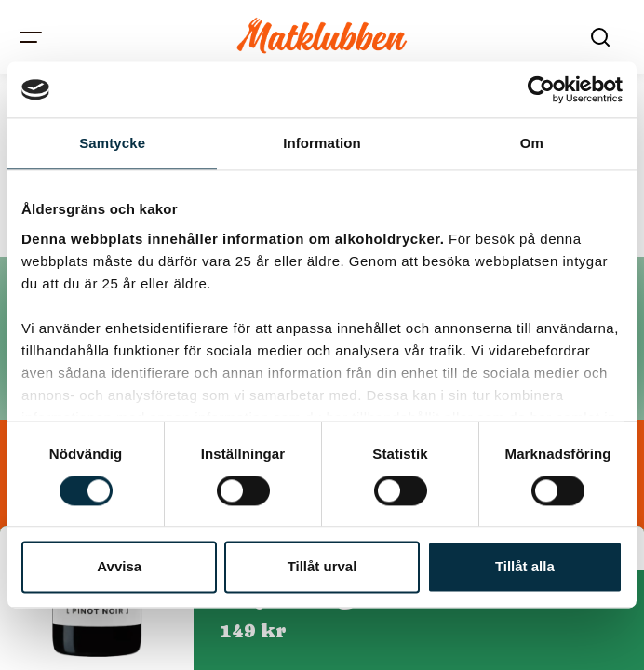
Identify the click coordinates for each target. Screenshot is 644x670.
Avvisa (119, 567)
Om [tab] (532, 143)
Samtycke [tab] (112, 143)
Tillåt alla (525, 567)
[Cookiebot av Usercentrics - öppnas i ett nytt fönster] (541, 89)
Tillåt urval (322, 567)
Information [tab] (322, 143)
